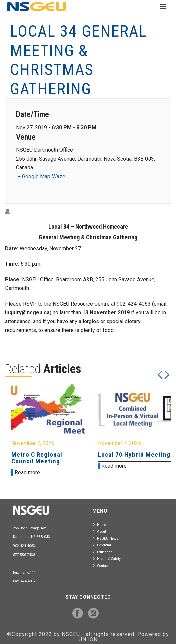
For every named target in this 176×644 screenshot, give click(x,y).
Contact (101, 566)
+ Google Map (34, 176)
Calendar (102, 545)
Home (99, 525)
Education (103, 552)
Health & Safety (107, 559)
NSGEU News (106, 538)
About (99, 531)
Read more (27, 473)
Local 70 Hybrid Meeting (134, 455)
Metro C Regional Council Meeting (37, 458)
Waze (59, 176)
